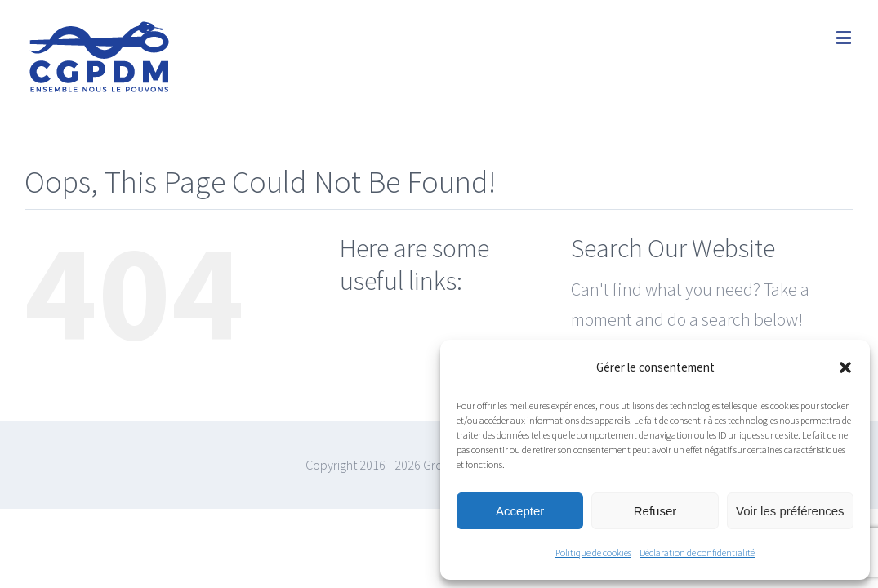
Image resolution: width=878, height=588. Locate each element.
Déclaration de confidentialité (697, 552)
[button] (845, 367)
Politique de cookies (593, 552)
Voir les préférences (790, 511)
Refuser (655, 511)
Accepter (520, 511)
